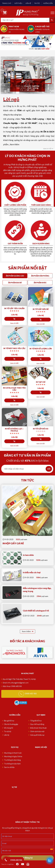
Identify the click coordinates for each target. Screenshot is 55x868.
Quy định (41, 715)
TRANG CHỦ (7, 3)
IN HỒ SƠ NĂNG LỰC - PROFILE (14, 430)
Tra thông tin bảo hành (12, 764)
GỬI (49, 469)
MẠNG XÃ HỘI (41, 747)
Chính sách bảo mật (37, 731)
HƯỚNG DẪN (48, 3)
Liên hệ (7, 735)
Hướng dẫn (15, 715)
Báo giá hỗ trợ (9, 721)
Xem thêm (15, 144)
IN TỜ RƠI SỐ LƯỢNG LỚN (41, 349)
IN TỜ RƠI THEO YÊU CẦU (14, 348)
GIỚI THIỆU (18, 3)
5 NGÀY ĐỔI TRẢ (42, 26)
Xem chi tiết (14, 323)
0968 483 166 (31, 693)
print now (14, 26)
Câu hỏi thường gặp (11, 724)
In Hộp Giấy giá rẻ (13, 543)
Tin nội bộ (8, 731)
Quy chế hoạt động (37, 724)
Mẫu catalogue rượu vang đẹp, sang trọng (37, 590)
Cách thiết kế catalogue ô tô (36, 611)
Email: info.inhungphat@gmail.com (16, 683)
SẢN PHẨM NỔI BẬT (28, 268)
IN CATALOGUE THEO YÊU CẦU (14, 389)
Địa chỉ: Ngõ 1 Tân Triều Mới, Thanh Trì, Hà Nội (19, 679)
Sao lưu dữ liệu (9, 767)
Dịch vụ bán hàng (41, 243)
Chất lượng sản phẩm (15, 205)
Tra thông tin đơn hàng (12, 760)
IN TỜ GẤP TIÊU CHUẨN (14, 308)
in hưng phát (28, 673)
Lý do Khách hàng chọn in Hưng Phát (28, 158)
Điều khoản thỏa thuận (38, 728)
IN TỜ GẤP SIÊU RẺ (41, 309)
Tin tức (27, 480)
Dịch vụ (15, 747)
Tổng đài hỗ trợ (36, 721)
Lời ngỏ (11, 99)
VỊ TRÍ (14, 787)
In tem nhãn (28, 555)
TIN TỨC (37, 3)
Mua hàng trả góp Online (13, 756)
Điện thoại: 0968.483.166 (12, 686)
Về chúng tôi (8, 728)
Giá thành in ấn (15, 243)
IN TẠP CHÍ (41, 382)
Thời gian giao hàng (41, 205)
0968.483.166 (16, 860)
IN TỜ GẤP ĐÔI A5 (41, 429)
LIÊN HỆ (28, 3)
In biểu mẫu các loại (32, 572)
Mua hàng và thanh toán (13, 753)
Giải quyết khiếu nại (37, 735)
